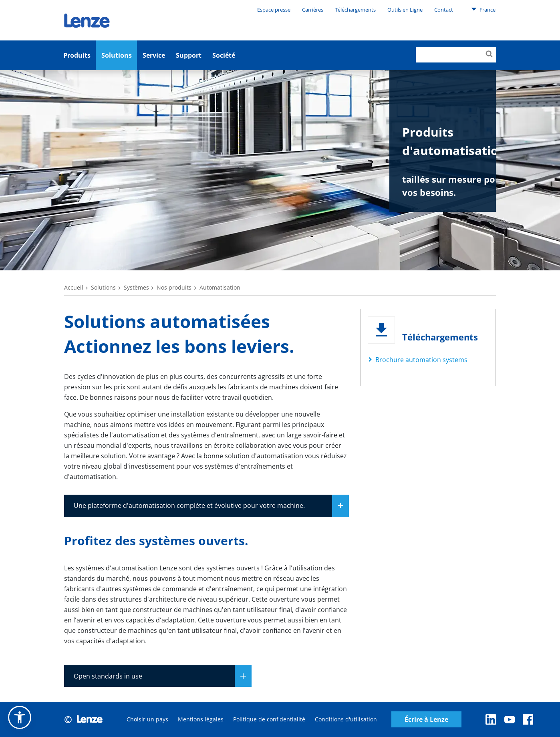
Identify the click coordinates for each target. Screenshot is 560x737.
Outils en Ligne (405, 10)
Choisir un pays (147, 719)
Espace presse (274, 10)
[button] (20, 717)
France (483, 9)
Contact (444, 10)
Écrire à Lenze (426, 720)
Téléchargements (355, 10)
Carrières (313, 10)
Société (224, 55)
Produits (77, 55)
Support (189, 55)
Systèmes (136, 287)
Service (154, 55)
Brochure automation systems (421, 360)
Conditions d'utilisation (346, 719)
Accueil (74, 287)
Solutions (117, 55)
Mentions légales (201, 719)
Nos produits (174, 287)
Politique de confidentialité (269, 719)
